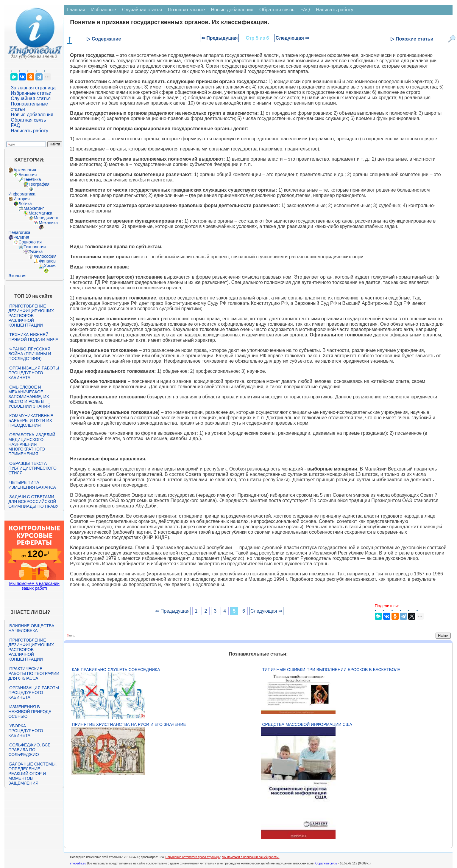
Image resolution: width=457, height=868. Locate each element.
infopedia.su (78, 863)
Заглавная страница (33, 88)
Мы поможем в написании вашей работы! (251, 857)
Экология (17, 276)
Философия (45, 256)
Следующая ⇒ (292, 38)
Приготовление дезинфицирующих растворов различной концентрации (31, 316)
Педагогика (19, 232)
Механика (48, 223)
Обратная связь (28, 120)
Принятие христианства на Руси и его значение (129, 724)
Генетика (32, 179)
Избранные (104, 10)
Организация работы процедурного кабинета (34, 373)
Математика (40, 213)
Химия (50, 266)
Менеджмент (46, 218)
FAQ (15, 125)
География (39, 184)
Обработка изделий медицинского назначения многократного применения (32, 444)
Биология (28, 175)
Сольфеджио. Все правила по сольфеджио (29, 750)
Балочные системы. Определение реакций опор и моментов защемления (32, 774)
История (21, 199)
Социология (30, 242)
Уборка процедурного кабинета (26, 731)
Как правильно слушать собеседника (116, 670)
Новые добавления (32, 115)
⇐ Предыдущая (220, 38)
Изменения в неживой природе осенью (30, 712)
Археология (25, 170)
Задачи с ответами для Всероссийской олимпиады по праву (33, 501)
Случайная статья (31, 98)
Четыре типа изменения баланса (32, 485)
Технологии (35, 247)
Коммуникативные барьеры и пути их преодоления (31, 420)
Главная (76, 10)
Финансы (47, 261)
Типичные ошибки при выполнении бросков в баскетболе (331, 670)
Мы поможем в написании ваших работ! (34, 586)
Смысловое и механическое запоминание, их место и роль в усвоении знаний (29, 397)
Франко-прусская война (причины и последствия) (30, 354)
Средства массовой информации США (307, 724)
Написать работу (29, 131)
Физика (36, 251)
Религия (21, 237)
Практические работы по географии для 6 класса (34, 673)
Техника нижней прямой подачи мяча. (34, 337)
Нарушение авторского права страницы (193, 857)
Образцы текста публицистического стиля (32, 468)
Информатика (22, 194)
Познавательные (187, 10)
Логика (25, 204)
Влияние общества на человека (31, 628)
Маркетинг (34, 208)
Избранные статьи (31, 93)
